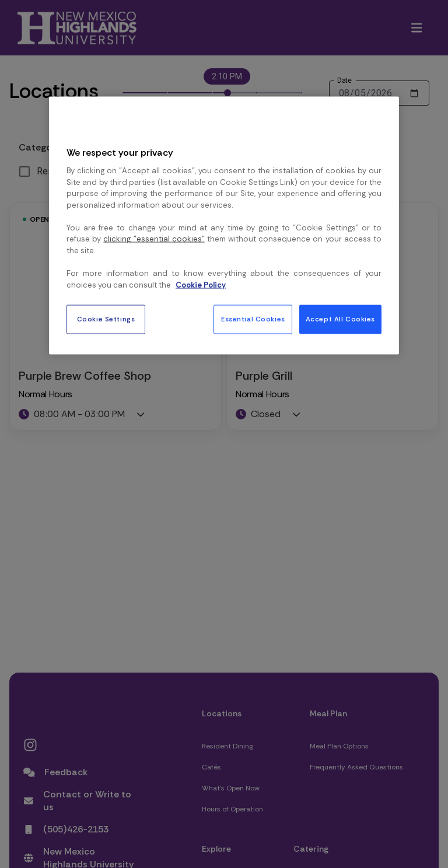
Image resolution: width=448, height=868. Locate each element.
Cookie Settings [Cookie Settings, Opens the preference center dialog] (106, 319)
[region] (224, 226)
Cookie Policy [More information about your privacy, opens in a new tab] (201, 284)
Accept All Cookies (340, 319)
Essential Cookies (253, 319)
